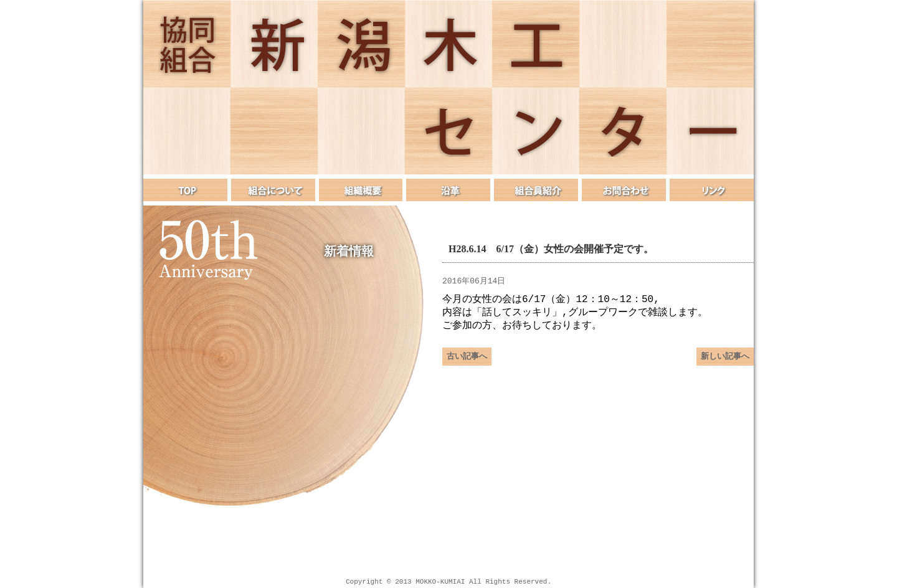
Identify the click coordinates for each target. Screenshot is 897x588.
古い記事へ (467, 361)
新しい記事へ (725, 361)
